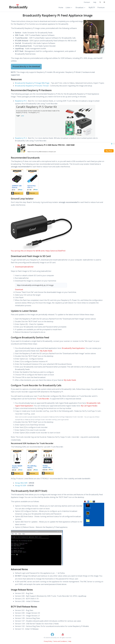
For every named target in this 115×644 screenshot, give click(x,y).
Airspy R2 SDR (21, 485)
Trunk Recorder (43, 399)
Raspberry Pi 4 (21, 138)
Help (95, 2)
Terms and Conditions (60, 641)
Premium (87, 2)
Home (61, 7)
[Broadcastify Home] (16, 8)
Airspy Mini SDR (21, 483)
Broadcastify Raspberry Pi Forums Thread (32, 86)
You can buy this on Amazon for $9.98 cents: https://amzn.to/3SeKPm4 (38, 251)
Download (19, 289)
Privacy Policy (48, 641)
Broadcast (80, 7)
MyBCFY (92, 7)
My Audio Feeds (46, 351)
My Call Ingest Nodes (89, 406)
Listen (68, 7)
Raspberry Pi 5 (21, 101)
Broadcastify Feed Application (73, 348)
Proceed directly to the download (26, 66)
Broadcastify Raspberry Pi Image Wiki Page (32, 83)
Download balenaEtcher (24, 267)
